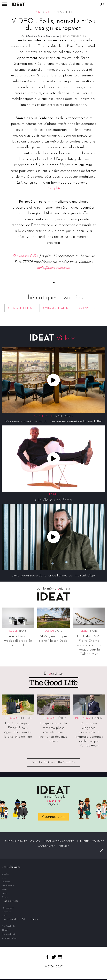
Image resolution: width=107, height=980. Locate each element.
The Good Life (8, 926)
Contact (98, 842)
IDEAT (5, 930)
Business (98, 718)
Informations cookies (59, 842)
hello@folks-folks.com (53, 268)
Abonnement (47, 847)
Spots (49, 12)
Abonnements (8, 908)
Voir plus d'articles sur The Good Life (54, 762)
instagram (60, 957)
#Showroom (87, 308)
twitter (54, 957)
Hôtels (62, 718)
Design (37, 12)
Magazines (7, 912)
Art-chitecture (8, 886)
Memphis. (53, 188)
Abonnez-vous (53, 817)
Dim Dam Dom (9, 938)
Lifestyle (26, 718)
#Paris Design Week (55, 308)
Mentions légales (15, 842)
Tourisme (6, 882)
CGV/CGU (36, 842)
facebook (47, 957)
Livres (5, 916)
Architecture (64, 416)
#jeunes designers (20, 308)
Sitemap (64, 847)
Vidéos (5, 893)
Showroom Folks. (25, 256)
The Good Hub (9, 934)
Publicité (83, 842)
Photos (5, 897)
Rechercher (102, 4)
